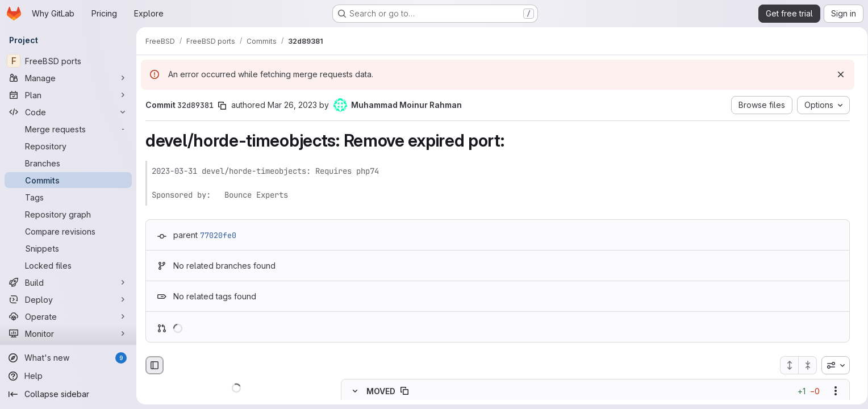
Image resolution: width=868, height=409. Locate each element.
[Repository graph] (68, 214)
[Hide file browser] (155, 365)
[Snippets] (68, 248)
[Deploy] (68, 299)
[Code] (68, 112)
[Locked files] (68, 265)
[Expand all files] (785, 365)
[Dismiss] (837, 74)
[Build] (68, 282)
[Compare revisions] (68, 231)
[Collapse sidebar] (68, 394)
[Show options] (832, 391)
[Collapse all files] (804, 365)
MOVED (381, 391)
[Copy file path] (404, 391)
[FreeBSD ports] (68, 61)
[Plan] (68, 95)
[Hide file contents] (355, 391)
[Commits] (68, 180)
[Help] (68, 376)
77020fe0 (218, 235)
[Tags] (68, 197)
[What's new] (68, 358)
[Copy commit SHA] (222, 106)
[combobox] (832, 365)
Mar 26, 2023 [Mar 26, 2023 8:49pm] (292, 105)
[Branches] (68, 163)
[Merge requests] (68, 129)
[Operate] (68, 316)
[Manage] (68, 78)
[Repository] (68, 146)
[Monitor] (68, 333)
